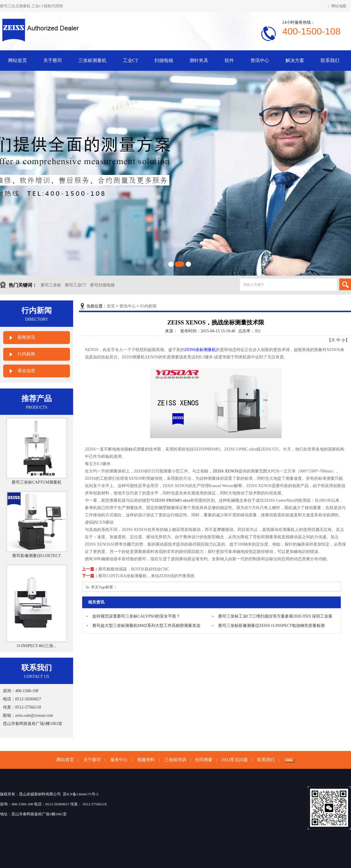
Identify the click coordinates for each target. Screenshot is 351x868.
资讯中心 (260, 60)
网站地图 (339, 6)
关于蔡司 (53, 60)
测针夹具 (199, 60)
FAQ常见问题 (235, 760)
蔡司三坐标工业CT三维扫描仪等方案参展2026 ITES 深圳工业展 (275, 616)
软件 (229, 60)
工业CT (130, 60)
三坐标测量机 (92, 60)
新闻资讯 (26, 337)
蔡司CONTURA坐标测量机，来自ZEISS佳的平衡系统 (146, 576)
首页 (111, 306)
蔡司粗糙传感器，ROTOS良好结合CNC (134, 569)
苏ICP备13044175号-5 (81, 794)
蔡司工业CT (76, 285)
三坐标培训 (175, 760)
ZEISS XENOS (226, 471)
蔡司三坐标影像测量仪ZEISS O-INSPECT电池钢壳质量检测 (271, 626)
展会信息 (26, 371)
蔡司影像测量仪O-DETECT (37, 556)
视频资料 (146, 760)
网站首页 (18, 60)
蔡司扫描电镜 (102, 285)
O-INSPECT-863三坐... (37, 646)
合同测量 (204, 760)
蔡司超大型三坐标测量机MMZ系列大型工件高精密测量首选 (146, 626)
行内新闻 (26, 354)
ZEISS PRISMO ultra (172, 500)
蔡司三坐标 (51, 285)
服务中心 (119, 760)
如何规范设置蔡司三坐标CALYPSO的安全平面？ (136, 616)
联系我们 (330, 60)
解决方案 (295, 60)
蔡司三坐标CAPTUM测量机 (37, 482)
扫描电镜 (164, 60)
